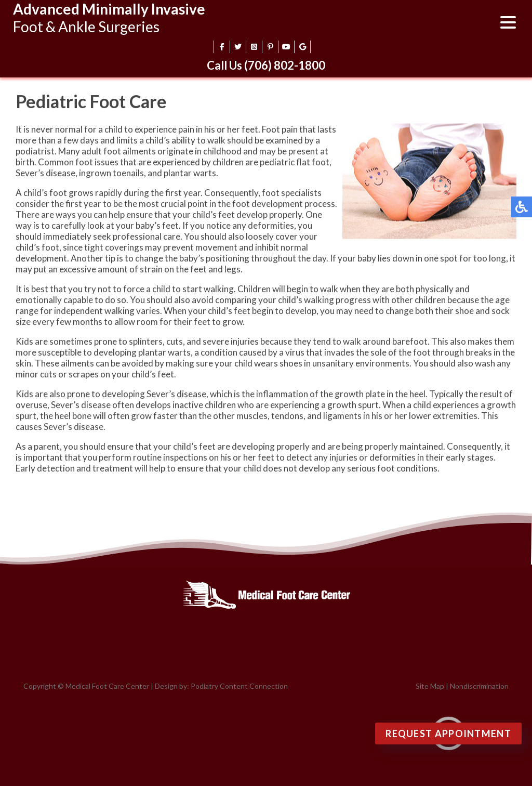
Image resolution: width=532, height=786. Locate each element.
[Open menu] (508, 23)
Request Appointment (448, 733)
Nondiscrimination (479, 686)
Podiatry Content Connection (239, 686)
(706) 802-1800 (285, 65)
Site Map (430, 686)
